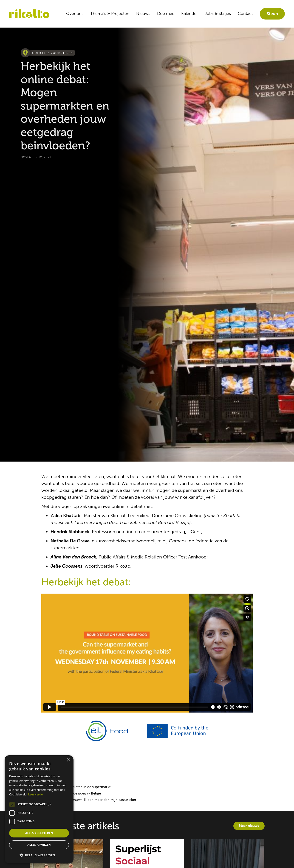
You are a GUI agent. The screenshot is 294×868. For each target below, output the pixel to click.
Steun (272, 14)
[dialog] (39, 809)
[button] (39, 855)
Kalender (189, 14)
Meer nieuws (249, 826)
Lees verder (36, 794)
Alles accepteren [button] (39, 833)
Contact (245, 14)
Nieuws (143, 14)
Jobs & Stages (218, 14)
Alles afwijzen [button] (39, 845)
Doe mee (166, 14)
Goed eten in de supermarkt (88, 787)
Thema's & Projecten (110, 14)
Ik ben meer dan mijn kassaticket (110, 800)
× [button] (68, 760)
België (96, 793)
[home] (29, 14)
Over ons (75, 14)
